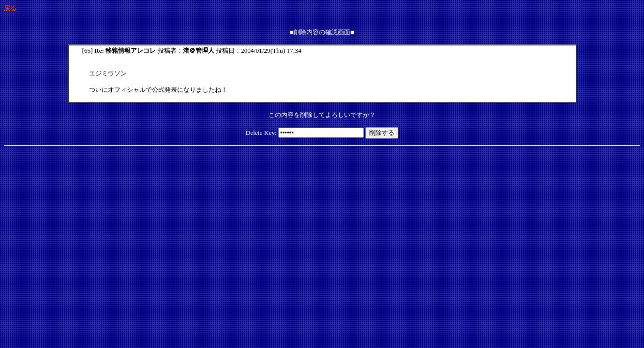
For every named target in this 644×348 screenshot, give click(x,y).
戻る (10, 8)
